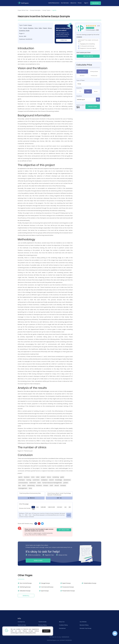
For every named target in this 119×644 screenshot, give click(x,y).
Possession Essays (68, 587)
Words (96, 91)
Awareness (67, 480)
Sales (40, 28)
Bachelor (82, 76)
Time (30, 488)
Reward (51, 480)
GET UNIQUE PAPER (64, 530)
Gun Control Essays (26, 583)
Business (31, 28)
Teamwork (33, 483)
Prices (80, 3)
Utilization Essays (25, 591)
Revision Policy (84, 625)
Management (23, 488)
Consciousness (23, 483)
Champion (22, 480)
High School (82, 72)
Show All (26, 596)
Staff (51, 485)
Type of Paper (81, 80)
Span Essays (45, 591)
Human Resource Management (52, 483)
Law (20, 485)
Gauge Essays (46, 583)
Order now (64, 40)
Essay (30, 25)
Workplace (44, 480)
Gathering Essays (25, 587)
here (34, 633)
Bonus (50, 28)
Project (45, 28)
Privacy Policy (43, 625)
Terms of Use (22, 625)
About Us (62, 622)
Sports (25, 28)
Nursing (29, 480)
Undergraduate (94, 72)
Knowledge (59, 480)
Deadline (79, 96)
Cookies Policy (63, 625)
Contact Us (21, 622)
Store (36, 28)
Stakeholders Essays (90, 583)
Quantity (79, 88)
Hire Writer (96, 3)
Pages (88, 91)
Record (57, 485)
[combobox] (88, 84)
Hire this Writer (88, 56)
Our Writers (83, 622)
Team (39, 483)
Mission (46, 485)
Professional (94, 76)
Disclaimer (62, 628)
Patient (66, 483)
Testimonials (42, 622)
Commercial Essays (47, 587)
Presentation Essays (69, 591)
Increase (63, 485)
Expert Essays (67, 583)
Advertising (31, 485)
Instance (39, 485)
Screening (22, 31)
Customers (36, 480)
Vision (24, 485)
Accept (46, 631)
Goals (28, 31)
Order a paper (38, 561)
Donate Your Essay (85, 628)
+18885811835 (65, 637)
